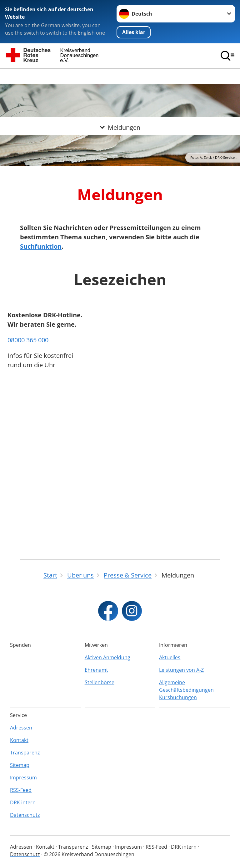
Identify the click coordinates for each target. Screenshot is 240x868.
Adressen (21, 728)
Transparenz (25, 753)
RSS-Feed (21, 790)
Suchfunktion (41, 246)
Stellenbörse (100, 682)
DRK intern (23, 802)
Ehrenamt (96, 670)
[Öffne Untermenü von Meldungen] (120, 76)
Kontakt (19, 740)
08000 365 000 (28, 496)
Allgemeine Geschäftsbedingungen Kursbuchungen (186, 690)
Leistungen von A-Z (181, 670)
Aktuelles (170, 657)
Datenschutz (25, 815)
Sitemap (20, 765)
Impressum (23, 778)
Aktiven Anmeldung (107, 657)
